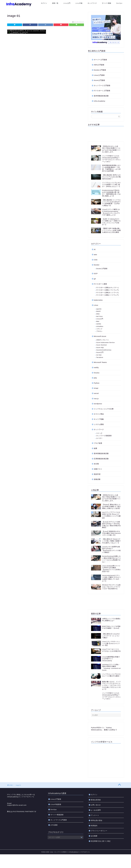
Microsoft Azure (100, 336)
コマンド (99, 329)
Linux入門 (67, 3)
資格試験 (97, 479)
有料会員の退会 (97, 828)
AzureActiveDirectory (104, 350)
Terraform (100, 357)
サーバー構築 (107, 3)
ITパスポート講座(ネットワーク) (108, 293)
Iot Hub (99, 355)
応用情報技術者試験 (101, 459)
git (95, 279)
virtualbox (100, 326)
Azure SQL (100, 347)
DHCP (99, 311)
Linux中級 (79, 3)
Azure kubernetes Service (106, 342)
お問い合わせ (96, 813)
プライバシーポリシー (99, 839)
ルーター (99, 438)
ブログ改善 (98, 443)
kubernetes (98, 300)
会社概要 (94, 844)
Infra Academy (100, 101)
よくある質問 (96, 818)
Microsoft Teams (100, 362)
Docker (97, 265)
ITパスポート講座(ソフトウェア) (108, 290)
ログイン (44, 3)
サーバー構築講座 (57, 823)
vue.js (96, 399)
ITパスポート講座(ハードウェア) (108, 295)
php (95, 378)
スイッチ (99, 433)
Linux (96, 305)
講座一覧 (55, 3)
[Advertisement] (106, 134)
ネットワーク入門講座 (102, 85)
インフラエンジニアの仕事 (104, 409)
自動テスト (98, 469)
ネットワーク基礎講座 (104, 436)
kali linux (99, 316)
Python (97, 383)
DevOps (119, 3)
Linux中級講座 (56, 812)
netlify (96, 368)
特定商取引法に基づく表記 (101, 849)
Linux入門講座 (99, 75)
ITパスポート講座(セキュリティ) (108, 288)
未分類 (96, 464)
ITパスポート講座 (101, 284)
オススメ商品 (99, 414)
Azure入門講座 (100, 80)
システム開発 (99, 424)
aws (95, 255)
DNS (98, 314)
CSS (96, 260)
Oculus (97, 373)
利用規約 (94, 833)
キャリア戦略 (99, 419)
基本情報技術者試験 (101, 96)
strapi (96, 388)
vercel (96, 393)
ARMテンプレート (103, 340)
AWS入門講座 (99, 65)
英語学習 (97, 474)
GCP (96, 273)
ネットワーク (92, 3)
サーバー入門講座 (101, 60)
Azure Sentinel (102, 345)
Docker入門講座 (100, 70)
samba (99, 324)
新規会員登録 (96, 808)
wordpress (98, 404)
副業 (96, 448)
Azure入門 (100, 352)
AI (95, 249)
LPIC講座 (54, 833)
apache (99, 309)
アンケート (95, 823)
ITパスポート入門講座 (102, 91)
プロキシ (99, 331)
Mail (98, 321)
